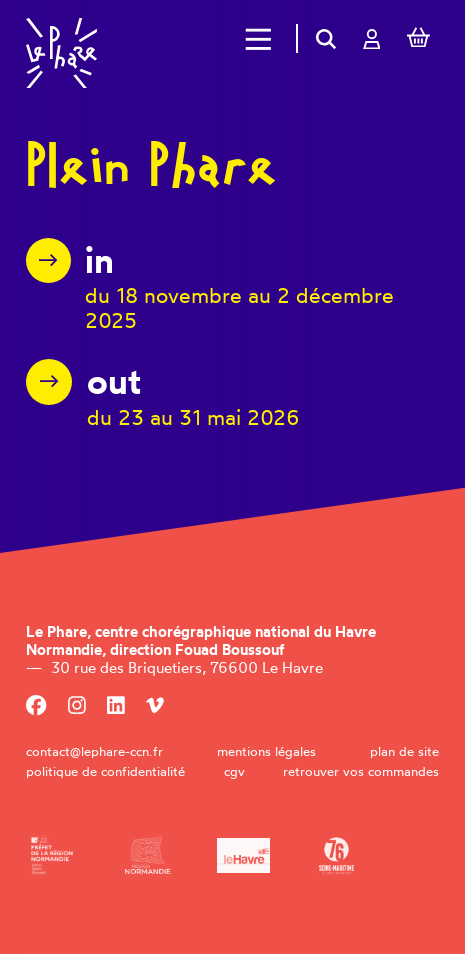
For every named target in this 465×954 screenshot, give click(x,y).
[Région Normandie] (147, 856)
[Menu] (258, 39)
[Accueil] (61, 53)
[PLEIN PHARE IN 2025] (232, 285)
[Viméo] (155, 705)
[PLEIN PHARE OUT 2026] (162, 394)
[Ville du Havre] (243, 855)
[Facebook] (36, 705)
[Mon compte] (371, 38)
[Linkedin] (116, 705)
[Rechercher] (326, 38)
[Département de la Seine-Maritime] (336, 856)
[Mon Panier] (418, 39)
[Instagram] (77, 705)
